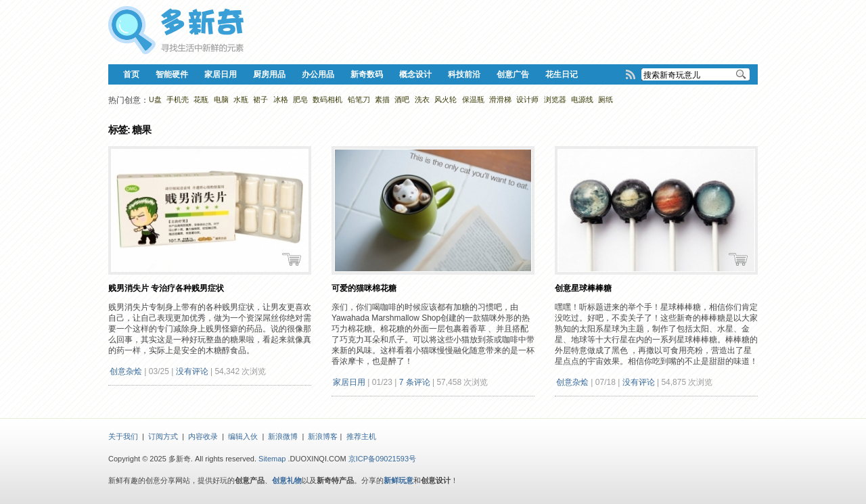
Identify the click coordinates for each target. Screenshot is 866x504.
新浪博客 (323, 436)
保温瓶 (473, 99)
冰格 (281, 99)
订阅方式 (163, 436)
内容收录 (203, 436)
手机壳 (178, 99)
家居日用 (221, 74)
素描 (382, 99)
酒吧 (402, 99)
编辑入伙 (243, 436)
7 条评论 (415, 382)
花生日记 (562, 74)
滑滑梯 (500, 99)
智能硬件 (172, 74)
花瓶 (201, 99)
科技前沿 (464, 74)
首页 (131, 74)
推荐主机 (361, 436)
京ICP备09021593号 (382, 459)
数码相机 (327, 99)
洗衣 (422, 99)
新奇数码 (367, 74)
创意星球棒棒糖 (583, 288)
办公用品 (318, 74)
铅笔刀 (359, 99)
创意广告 (513, 74)
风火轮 (446, 99)
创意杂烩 (126, 371)
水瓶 (241, 99)
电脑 (221, 99)
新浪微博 (283, 436)
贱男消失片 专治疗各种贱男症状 (166, 288)
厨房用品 (269, 74)
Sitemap (272, 459)
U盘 (155, 99)
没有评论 (192, 371)
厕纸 (606, 99)
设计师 (527, 99)
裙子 (260, 99)
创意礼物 (287, 480)
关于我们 (123, 436)
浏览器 (555, 99)
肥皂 (300, 99)
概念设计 (415, 74)
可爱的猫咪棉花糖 (364, 288)
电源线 (582, 99)
